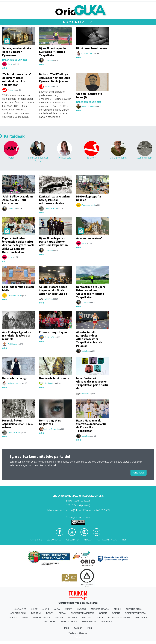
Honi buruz (36, 540)
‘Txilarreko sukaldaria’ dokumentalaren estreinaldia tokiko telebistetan (17, 79)
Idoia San (48, 60)
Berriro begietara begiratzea (50, 422)
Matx (67, 628)
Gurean (78, 628)
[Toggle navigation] (4, 10)
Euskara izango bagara (53, 332)
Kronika (72, 617)
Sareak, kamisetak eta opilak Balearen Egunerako (17, 52)
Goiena (116, 613)
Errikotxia (48, 299)
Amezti (68, 609)
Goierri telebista (135, 613)
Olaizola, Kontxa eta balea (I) (89, 96)
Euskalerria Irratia (83, 613)
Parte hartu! (139, 473)
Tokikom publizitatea (78, 633)
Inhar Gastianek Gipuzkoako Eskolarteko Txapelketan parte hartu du (92, 383)
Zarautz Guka (69, 621)
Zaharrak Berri (145, 158)
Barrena (36, 613)
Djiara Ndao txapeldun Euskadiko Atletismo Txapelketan (53, 52)
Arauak (88, 540)
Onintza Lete (87, 53)
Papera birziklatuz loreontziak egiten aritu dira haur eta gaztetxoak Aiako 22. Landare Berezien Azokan (18, 245)
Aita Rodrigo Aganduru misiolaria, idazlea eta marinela (17, 335)
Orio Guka (141, 617)
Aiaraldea (20, 609)
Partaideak (12, 136)
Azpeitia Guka (134, 609)
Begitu (50, 613)
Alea (57, 609)
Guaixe (13, 617)
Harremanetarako (107, 540)
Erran (63, 613)
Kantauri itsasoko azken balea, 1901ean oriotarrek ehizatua (54, 200)
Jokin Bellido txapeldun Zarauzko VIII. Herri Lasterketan (17, 200)
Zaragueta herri (88, 205)
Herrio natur (50, 383)
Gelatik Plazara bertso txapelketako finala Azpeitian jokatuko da (53, 290)
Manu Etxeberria (89, 106)
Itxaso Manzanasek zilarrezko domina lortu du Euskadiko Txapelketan (91, 426)
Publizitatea (72, 540)
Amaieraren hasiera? (89, 238)
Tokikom (11, 90)
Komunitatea (78, 22)
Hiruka (59, 617)
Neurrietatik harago (15, 378)
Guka (25, 617)
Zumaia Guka (89, 621)
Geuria (103, 613)
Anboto (81, 609)
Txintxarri (50, 621)
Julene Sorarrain (51, 429)
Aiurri (46, 609)
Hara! (10, 64)
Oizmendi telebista (119, 617)
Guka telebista (41, 617)
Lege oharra (54, 540)
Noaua (100, 617)
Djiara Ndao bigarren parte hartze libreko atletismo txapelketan (53, 242)
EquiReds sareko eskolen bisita (18, 289)
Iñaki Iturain (12, 344)
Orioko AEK (49, 337)
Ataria (117, 609)
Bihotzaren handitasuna (92, 48)
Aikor (34, 609)
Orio (5, 68)
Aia (4, 261)
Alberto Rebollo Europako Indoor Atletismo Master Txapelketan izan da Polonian (89, 339)
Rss (124, 540)
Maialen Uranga (14, 383)
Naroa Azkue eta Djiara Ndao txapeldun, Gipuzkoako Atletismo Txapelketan (91, 292)
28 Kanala (107, 621)
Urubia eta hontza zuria (54, 378)
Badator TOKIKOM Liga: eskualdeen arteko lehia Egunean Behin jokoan (55, 78)
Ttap (89, 628)
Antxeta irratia (100, 609)
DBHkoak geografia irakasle (89, 198)
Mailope (86, 617)
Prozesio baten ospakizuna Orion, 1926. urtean (17, 424)
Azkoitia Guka (18, 613)
